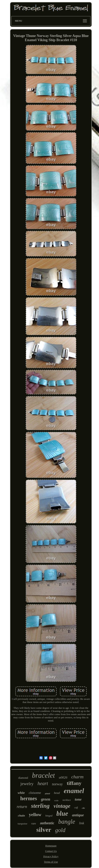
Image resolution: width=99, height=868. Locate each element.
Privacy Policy (51, 856)
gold (60, 830)
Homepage (51, 846)
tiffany (74, 783)
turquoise (23, 824)
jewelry (27, 784)
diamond (23, 778)
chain (21, 816)
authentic (47, 823)
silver (44, 830)
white (21, 793)
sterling (40, 806)
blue (62, 814)
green (46, 799)
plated (48, 794)
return (22, 807)
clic (83, 808)
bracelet (44, 775)
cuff (76, 808)
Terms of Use (51, 862)
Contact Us (51, 851)
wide (56, 800)
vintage (62, 806)
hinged (49, 816)
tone (78, 799)
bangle (67, 822)
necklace (67, 800)
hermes (29, 798)
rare (34, 824)
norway (57, 784)
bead (57, 793)
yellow (35, 815)
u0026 (63, 777)
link (82, 823)
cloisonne (35, 793)
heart (43, 783)
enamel (74, 791)
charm (77, 777)
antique (78, 815)
